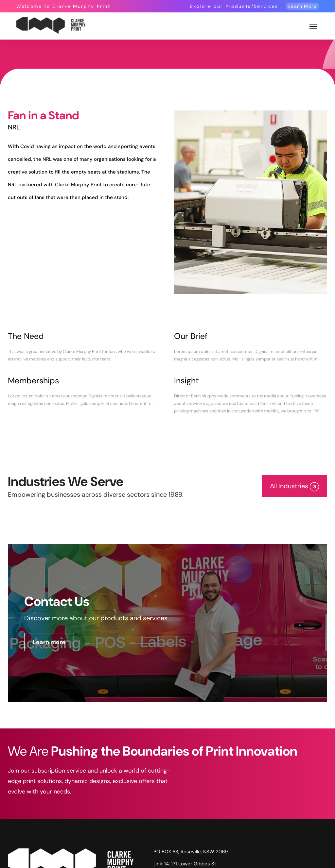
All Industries (294, 487)
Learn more (49, 642)
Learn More (302, 6)
